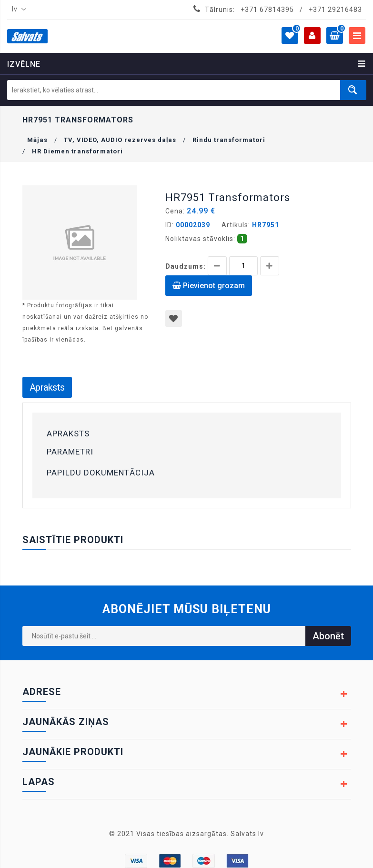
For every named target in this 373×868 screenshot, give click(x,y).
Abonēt (328, 636)
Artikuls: (236, 225)
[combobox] (17, 10)
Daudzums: (186, 266)
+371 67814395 (267, 10)
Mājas (37, 140)
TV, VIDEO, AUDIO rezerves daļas (120, 140)
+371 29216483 (335, 10)
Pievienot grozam (209, 286)
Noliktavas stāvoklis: (200, 239)
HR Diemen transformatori (77, 151)
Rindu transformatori (229, 140)
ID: (170, 225)
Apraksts (47, 387)
